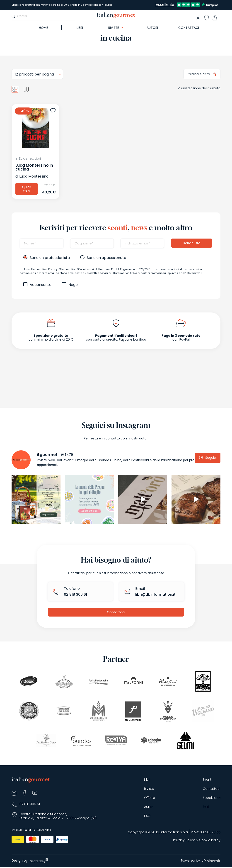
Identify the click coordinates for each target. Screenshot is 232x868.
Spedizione (212, 799)
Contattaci (189, 28)
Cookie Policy (210, 841)
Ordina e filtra (199, 74)
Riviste (114, 28)
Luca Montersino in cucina (34, 167)
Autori (152, 28)
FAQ (147, 817)
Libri (80, 28)
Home (43, 28)
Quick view (27, 189)
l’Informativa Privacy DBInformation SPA (57, 270)
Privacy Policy (184, 841)
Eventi (207, 781)
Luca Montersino (34, 176)
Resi (206, 808)
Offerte (150, 799)
